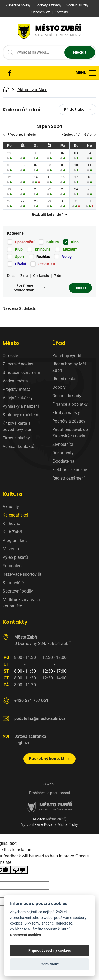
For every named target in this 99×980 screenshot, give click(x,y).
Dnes (11, 276)
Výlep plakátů (15, 557)
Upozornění (25, 242)
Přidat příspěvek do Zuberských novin (70, 433)
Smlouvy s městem (20, 415)
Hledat (80, 52)
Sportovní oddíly (18, 591)
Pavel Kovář (44, 824)
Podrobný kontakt (49, 759)
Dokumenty (63, 453)
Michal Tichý (68, 824)
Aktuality (11, 507)
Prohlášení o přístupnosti (49, 793)
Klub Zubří (12, 532)
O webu (49, 784)
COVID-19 (47, 264)
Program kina (15, 540)
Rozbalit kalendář (50, 215)
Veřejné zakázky (18, 398)
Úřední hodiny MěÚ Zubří (70, 367)
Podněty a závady (69, 421)
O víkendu (41, 276)
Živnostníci (63, 444)
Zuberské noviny (18, 364)
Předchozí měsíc (19, 135)
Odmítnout (50, 964)
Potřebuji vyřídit (67, 356)
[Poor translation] (19, 870)
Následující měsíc (79, 135)
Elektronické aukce (70, 470)
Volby (67, 257)
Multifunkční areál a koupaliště (21, 603)
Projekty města (16, 389)
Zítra (24, 276)
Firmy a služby (16, 438)
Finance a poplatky (70, 404)
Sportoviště (13, 583)
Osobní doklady (67, 396)
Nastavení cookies (25, 935)
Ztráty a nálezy (66, 413)
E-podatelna (63, 461)
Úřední (21, 264)
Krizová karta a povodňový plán (18, 426)
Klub (19, 249)
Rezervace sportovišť (22, 574)
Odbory (59, 387)
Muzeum (70, 249)
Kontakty (15, 622)
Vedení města (15, 381)
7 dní (58, 276)
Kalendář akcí (15, 515)
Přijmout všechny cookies (50, 950)
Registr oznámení (69, 478)
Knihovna (43, 249)
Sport (20, 257)
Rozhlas (43, 257)
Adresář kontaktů (18, 446)
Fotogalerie (13, 566)
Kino (75, 242)
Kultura (53, 242)
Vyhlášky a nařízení (21, 406)
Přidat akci (77, 109)
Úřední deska (64, 379)
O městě (10, 356)
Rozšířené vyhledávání (30, 288)
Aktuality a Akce (32, 90)
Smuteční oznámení (21, 372)
